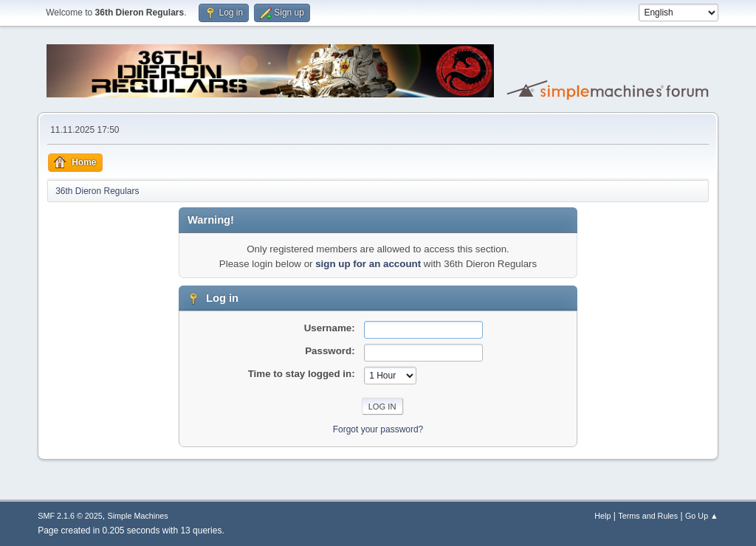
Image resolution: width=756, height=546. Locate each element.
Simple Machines (138, 516)
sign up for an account (368, 264)
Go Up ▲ (702, 516)
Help (602, 516)
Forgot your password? (378, 429)
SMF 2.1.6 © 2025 (70, 516)
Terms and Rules (648, 516)
